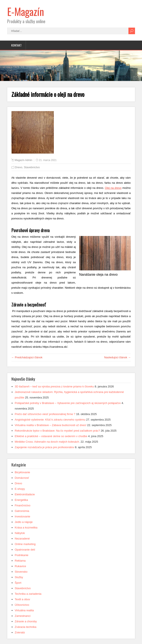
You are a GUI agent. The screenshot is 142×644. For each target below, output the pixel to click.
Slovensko (21, 572)
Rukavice (20, 566)
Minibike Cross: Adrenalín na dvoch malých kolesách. (47, 442)
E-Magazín (26, 11)
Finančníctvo (23, 505)
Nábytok (20, 533)
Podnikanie (22, 555)
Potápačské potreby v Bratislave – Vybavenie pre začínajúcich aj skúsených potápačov (68, 403)
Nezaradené (22, 539)
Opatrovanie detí (25, 550)
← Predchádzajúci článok (27, 357)
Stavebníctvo (32, 167)
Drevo (19, 167)
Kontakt (16, 45)
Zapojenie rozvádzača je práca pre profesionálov (45, 447)
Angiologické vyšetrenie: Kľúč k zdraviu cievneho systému (50, 420)
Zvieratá (20, 632)
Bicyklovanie (22, 472)
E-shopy (20, 489)
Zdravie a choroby (26, 621)
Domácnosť (22, 478)
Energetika (21, 500)
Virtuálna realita (24, 610)
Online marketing (25, 544)
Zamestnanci (23, 616)
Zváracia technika (26, 627)
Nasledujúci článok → (117, 357)
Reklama (20, 561)
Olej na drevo (113, 188)
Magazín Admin (24, 160)
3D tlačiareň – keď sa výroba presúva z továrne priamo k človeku (54, 386)
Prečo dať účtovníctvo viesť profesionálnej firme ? (45, 414)
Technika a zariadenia (28, 594)
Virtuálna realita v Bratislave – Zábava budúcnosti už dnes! (51, 425)
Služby (19, 577)
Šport (18, 583)
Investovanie (23, 516)
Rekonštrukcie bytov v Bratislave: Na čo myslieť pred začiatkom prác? (57, 431)
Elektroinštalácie (25, 494)
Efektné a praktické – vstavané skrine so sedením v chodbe (51, 436)
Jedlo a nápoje (24, 522)
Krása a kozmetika (26, 527)
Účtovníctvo (22, 605)
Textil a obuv (22, 599)
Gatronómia (22, 511)
